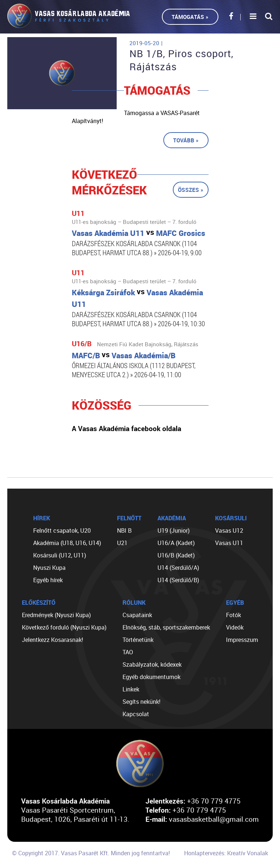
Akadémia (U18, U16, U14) (67, 543)
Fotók (234, 615)
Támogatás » (190, 17)
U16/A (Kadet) (176, 543)
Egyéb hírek (48, 580)
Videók (235, 627)
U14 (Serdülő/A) (178, 568)
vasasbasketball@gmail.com (214, 819)
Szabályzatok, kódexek (152, 664)
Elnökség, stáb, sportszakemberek (166, 627)
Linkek (131, 689)
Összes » (191, 190)
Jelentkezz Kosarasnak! (52, 640)
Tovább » (186, 140)
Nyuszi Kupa (49, 568)
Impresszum (242, 640)
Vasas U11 (229, 543)
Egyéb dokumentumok (151, 677)
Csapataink (137, 615)
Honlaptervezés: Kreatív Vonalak (226, 853)
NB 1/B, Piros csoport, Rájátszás (181, 60)
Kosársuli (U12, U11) (60, 555)
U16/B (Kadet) (176, 555)
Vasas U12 (229, 530)
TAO (128, 652)
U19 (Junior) (174, 530)
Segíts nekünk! (141, 702)
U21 (122, 543)
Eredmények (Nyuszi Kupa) (56, 615)
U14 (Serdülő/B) (178, 580)
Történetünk (138, 640)
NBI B (124, 530)
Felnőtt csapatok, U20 (62, 530)
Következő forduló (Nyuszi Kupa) (64, 627)
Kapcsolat (136, 714)
